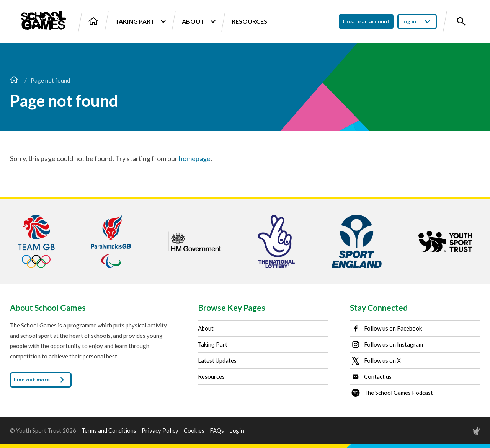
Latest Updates (217, 360)
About (198, 21)
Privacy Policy (160, 431)
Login (237, 431)
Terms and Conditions (109, 431)
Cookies (194, 431)
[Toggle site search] (461, 21)
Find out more (41, 380)
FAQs (217, 431)
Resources (249, 21)
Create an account (366, 21)
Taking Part (140, 21)
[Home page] (14, 80)
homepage (195, 158)
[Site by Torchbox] (461, 431)
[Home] (93, 21)
